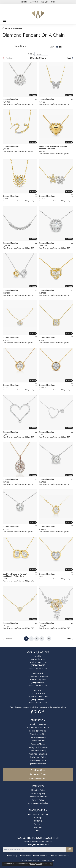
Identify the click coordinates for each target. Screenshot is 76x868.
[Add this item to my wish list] (35, 99)
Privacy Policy (38, 800)
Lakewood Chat (38, 774)
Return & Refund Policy (38, 803)
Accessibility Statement (60, 856)
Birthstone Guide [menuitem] (38, 737)
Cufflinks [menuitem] (38, 821)
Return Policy (12, 856)
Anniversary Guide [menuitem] (38, 757)
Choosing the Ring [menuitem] (38, 734)
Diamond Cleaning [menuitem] (38, 751)
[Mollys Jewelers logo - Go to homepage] (38, 14)
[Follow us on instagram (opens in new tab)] (35, 712)
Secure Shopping (38, 793)
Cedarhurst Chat (38, 778)
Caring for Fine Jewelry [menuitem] (38, 747)
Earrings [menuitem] (38, 818)
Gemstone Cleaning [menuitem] (38, 754)
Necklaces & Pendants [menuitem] (38, 814)
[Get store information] (38, 668)
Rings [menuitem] (38, 831)
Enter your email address (38, 845)
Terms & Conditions (38, 797)
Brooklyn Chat (38, 770)
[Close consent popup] (51, 864)
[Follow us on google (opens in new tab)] (40, 712)
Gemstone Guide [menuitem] (38, 741)
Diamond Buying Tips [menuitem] (38, 731)
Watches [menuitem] (38, 827)
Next (69, 58)
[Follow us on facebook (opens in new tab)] (32, 712)
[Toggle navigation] (4, 20)
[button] (24, 2)
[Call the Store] (38, 665)
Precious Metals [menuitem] (38, 744)
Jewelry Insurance (38, 764)
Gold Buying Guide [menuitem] (38, 760)
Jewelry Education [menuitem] (38, 724)
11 (49, 639)
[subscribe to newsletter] (70, 849)
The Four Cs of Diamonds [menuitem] (38, 728)
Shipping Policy (38, 790)
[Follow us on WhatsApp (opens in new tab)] (44, 712)
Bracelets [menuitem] (38, 824)
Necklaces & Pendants (13, 28)
